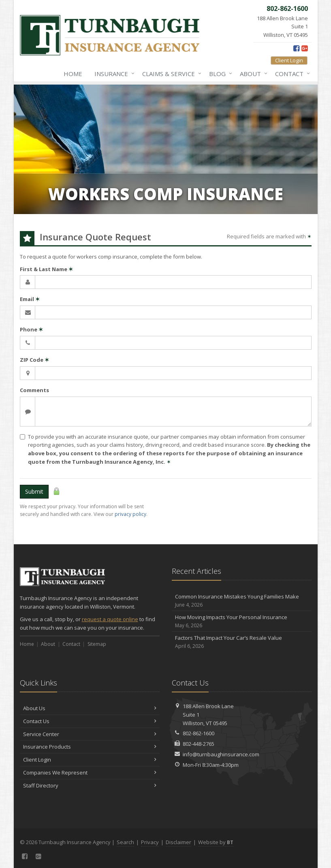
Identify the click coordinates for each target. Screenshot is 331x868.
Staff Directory (90, 785)
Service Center (90, 734)
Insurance (113, 74)
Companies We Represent (90, 772)
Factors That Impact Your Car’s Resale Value (242, 642)
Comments (34, 390)
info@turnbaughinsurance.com (221, 754)
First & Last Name (46, 269)
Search (125, 842)
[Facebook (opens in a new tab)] (296, 48)
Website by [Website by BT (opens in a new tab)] (216, 842)
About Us (90, 708)
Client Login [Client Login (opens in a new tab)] (289, 60)
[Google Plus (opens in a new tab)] (304, 48)
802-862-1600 (199, 733)
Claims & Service (170, 74)
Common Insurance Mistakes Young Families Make (242, 601)
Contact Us (90, 721)
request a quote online (110, 619)
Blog (219, 74)
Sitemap (97, 644)
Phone (31, 329)
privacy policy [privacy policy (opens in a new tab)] (130, 514)
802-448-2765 (199, 744)
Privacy (150, 842)
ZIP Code (34, 360)
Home (73, 74)
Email (30, 299)
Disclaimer (178, 842)
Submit (34, 491)
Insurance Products (90, 747)
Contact (291, 74)
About (252, 74)
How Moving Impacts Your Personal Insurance (242, 621)
